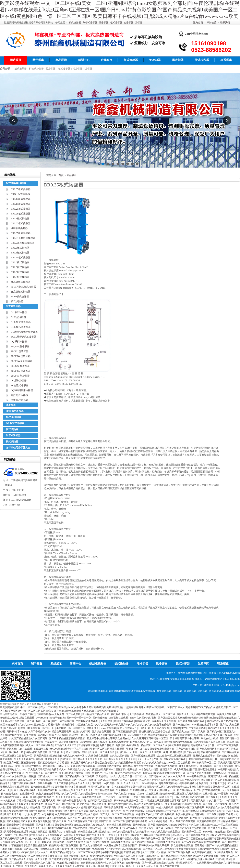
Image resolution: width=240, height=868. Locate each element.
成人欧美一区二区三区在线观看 (175, 756)
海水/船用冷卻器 (20, 400)
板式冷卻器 (116, 23)
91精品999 (86, 742)
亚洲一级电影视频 (173, 752)
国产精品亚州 (192, 752)
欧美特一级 (114, 783)
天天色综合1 (103, 776)
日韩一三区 (137, 787)
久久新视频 (107, 721)
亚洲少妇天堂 (38, 818)
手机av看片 (51, 742)
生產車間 (203, 664)
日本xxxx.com (105, 794)
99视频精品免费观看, (87, 721)
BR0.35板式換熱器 (21, 233)
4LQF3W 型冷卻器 (21, 371)
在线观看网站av (22, 742)
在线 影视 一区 (25, 756)
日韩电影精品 (191, 811)
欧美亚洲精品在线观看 (24, 790)
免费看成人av (59, 770)
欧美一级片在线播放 (214, 832)
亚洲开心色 (133, 749)
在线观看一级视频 (26, 776)
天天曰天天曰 (63, 780)
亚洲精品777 (220, 773)
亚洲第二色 (79, 728)
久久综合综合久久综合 (212, 811)
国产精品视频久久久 (116, 735)
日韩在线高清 (100, 742)
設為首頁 (198, 23)
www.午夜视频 (108, 728)
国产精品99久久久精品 (21, 859)
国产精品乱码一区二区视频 (80, 776)
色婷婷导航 (49, 766)
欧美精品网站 (213, 842)
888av (133, 718)
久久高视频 (155, 752)
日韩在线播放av (10, 794)
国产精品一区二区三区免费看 (159, 849)
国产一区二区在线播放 (84, 780)
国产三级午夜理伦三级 (203, 770)
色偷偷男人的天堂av (68, 863)
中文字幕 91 (18, 773)
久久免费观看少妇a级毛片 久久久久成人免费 (138, 763)
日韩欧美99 (145, 845)
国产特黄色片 (47, 797)
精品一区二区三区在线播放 (193, 839)
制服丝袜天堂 (143, 721)
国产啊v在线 (44, 735)
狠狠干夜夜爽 (43, 721)
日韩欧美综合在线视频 (200, 759)
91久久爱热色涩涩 (189, 766)
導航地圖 (103, 691)
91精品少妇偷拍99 (76, 842)
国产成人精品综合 (224, 766)
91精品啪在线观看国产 (158, 735)
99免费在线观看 (113, 845)
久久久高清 (165, 780)
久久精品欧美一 (87, 794)
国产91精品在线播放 (98, 842)
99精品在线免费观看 (37, 752)
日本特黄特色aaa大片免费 (51, 714)
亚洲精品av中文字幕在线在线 (223, 835)
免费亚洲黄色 (98, 856)
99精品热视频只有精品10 (87, 828)
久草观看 (109, 839)
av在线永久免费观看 (75, 835)
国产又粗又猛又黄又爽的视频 (174, 718)
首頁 (61, 175)
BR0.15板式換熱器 (21, 204)
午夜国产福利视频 (112, 852)
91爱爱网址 (122, 790)
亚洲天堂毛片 (188, 863)
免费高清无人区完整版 (100, 801)
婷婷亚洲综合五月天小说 (94, 863)
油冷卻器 (129, 23)
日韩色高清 (234, 863)
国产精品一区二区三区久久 (222, 732)
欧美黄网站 (68, 725)
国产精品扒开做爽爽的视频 (224, 839)
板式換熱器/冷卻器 (16, 183)
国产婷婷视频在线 (196, 835)
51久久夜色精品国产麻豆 (82, 821)
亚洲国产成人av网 (218, 776)
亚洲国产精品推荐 (60, 852)
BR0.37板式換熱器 (21, 223)
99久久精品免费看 (123, 832)
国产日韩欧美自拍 (186, 749)
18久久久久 (232, 783)
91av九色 (136, 773)
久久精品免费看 (174, 787)
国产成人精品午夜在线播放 (139, 804)
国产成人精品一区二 (141, 742)
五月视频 (5, 842)
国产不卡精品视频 (59, 738)
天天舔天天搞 (42, 756)
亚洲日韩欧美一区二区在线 (213, 780)
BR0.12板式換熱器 (21, 199)
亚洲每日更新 (117, 866)
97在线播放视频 (212, 790)
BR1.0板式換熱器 (20, 267)
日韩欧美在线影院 (114, 807)
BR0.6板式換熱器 (20, 253)
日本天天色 (63, 766)
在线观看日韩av (120, 714)
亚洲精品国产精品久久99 (96, 714)
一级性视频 (123, 797)
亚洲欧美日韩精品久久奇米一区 (68, 756)
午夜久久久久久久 (31, 828)
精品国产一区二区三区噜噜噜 (20, 763)
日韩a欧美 (71, 832)
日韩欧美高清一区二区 (204, 763)
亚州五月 (11, 749)
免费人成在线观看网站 (49, 794)
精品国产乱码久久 (81, 763)
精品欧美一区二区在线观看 (64, 845)
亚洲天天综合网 (13, 814)
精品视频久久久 (199, 745)
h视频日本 (103, 866)
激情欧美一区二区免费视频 (190, 807)
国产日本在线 (43, 825)
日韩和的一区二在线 (206, 814)
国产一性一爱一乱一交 (79, 718)
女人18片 (21, 770)
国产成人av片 (31, 849)
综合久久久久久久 (80, 783)
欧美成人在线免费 (227, 714)
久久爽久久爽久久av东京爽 (70, 866)
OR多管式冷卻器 (15, 423)
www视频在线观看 (202, 725)
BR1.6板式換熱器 (20, 277)
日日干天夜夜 (60, 787)
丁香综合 (111, 835)
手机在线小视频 (210, 738)
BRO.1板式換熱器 (20, 194)
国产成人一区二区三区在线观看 (117, 814)
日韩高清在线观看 (41, 787)
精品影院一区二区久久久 (154, 745)
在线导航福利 (45, 783)
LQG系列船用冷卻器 (22, 390)
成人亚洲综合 (73, 752)
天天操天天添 (218, 783)
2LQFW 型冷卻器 (20, 346)
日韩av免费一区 (90, 818)
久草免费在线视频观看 (83, 766)
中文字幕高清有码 (179, 745)
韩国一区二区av (97, 787)
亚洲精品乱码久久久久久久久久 (76, 790)
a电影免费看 (178, 735)
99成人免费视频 (165, 807)
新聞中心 (84, 60)
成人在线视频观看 (170, 866)
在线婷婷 (207, 794)
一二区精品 (110, 797)
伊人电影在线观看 (60, 749)
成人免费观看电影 (131, 849)
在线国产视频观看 (124, 721)
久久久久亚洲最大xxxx (68, 797)
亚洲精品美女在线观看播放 (15, 787)
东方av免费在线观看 (193, 842)
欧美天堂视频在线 (88, 832)
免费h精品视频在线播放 (223, 718)
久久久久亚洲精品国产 (130, 835)
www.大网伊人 (136, 735)
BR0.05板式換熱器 (21, 189)
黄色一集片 (169, 821)
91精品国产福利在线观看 (157, 835)
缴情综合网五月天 (65, 811)
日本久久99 (192, 825)
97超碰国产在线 (145, 814)
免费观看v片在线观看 (128, 745)
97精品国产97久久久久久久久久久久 (133, 725)
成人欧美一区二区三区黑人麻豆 (86, 735)
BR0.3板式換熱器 (20, 219)
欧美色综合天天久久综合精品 (46, 835)
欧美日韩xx (7, 766)
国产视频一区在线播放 (215, 804)
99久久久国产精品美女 (185, 780)
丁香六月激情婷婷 (141, 797)
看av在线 (22, 732)
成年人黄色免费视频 (208, 856)
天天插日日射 (49, 807)
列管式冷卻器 (90, 23)
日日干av (11, 732)
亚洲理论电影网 (132, 852)
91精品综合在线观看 (175, 759)
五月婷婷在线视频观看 (203, 714)
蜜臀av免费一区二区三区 (24, 842)
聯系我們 (225, 23)
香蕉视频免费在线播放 (76, 856)
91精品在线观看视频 (61, 732)
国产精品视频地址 (105, 790)
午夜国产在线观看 (186, 821)
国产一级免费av (182, 725)
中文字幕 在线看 (78, 787)
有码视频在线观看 (121, 842)
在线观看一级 (17, 752)
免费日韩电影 (107, 745)
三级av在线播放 (113, 859)
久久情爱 (175, 728)
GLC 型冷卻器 (18, 317)
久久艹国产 (74, 818)
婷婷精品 (128, 766)
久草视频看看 (17, 845)
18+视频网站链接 (226, 770)
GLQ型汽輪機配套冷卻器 (24, 332)
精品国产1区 (58, 839)
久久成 (223, 797)
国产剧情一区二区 (192, 832)
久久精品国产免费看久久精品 (214, 849)
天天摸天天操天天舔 (229, 763)
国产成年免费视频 (165, 814)
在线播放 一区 (168, 790)
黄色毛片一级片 (120, 811)
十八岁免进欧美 (32, 814)
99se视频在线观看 (197, 776)
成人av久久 (43, 852)
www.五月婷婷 (187, 856)
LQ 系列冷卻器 (19, 342)
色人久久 (109, 773)
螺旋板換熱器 (98, 664)
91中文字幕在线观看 (118, 787)
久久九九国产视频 (120, 756)
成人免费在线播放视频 (17, 811)
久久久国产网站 (39, 738)
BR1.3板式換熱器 (20, 272)
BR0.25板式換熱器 (21, 209)
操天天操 (91, 866)
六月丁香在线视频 (223, 735)
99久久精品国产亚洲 (11, 735)
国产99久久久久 (96, 835)
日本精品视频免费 (119, 742)
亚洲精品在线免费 (191, 804)
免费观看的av (137, 811)
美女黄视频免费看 (186, 849)
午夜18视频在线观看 (112, 818)
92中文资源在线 (150, 794)
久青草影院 (31, 866)
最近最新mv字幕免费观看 (21, 825)
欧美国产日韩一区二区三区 (111, 821)
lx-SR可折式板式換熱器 (23, 287)
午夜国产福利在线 (211, 752)
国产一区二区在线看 (64, 721)
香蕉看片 (50, 804)
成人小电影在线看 (194, 787)
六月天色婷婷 (194, 794)
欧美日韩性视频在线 (37, 845)
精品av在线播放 (20, 818)
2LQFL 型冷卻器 (20, 351)
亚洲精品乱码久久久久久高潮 (120, 759)
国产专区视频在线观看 (143, 756)
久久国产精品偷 (161, 728)
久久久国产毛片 (216, 801)
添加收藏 (212, 23)
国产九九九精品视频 (91, 845)
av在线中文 (134, 794)
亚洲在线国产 (130, 845)
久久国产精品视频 (19, 738)
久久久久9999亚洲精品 (32, 725)
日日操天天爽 (59, 821)
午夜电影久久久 (35, 773)
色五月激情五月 (39, 832)
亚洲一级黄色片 (94, 773)
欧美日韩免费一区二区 (218, 787)
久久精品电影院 (170, 856)
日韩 (216, 725)
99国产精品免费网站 (166, 766)
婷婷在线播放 (116, 804)
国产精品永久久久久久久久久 (210, 742)
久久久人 (116, 776)
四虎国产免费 (133, 863)
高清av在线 (130, 859)
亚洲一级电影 (23, 766)
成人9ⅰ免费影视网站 (39, 839)
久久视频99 (30, 735)
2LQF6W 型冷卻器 (21, 356)
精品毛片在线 (123, 773)
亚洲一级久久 (140, 752)
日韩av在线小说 (129, 828)
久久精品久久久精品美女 (30, 804)
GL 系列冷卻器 (19, 312)
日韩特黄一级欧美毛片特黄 (72, 801)
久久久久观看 (25, 749)
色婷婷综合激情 (200, 718)
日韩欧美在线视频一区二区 (129, 801)
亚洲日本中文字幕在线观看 (57, 828)
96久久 (231, 742)
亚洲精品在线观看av (204, 756)
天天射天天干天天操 (39, 770)
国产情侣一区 (57, 752)
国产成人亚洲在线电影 (199, 773)
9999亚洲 (66, 759)
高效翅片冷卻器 (19, 395)
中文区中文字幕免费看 (194, 728)
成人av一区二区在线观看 (40, 745)
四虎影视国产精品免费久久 (92, 804)
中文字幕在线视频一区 (205, 852)
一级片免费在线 (110, 828)
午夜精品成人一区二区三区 (161, 714)
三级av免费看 (181, 797)
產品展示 (61, 60)
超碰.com (148, 773)
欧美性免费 (218, 818)
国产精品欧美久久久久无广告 (40, 863)
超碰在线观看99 (167, 783)
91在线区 (60, 842)
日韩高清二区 (25, 780)
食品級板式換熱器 (21, 282)
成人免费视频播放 (69, 742)
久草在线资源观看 (80, 859)
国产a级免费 (223, 756)
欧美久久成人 (46, 866)
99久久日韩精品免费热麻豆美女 (157, 749)
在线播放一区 (27, 794)
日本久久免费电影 (57, 818)
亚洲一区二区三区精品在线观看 (107, 749)
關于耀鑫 (38, 60)
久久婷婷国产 (181, 818)
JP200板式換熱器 (20, 297)
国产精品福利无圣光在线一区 (213, 749)
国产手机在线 (74, 714)
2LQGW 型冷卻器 (20, 366)
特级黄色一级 (178, 773)
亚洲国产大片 (57, 832)
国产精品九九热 (181, 732)
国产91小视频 (60, 735)
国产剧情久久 (170, 839)
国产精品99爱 (197, 797)
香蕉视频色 (206, 766)
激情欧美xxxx (124, 752)
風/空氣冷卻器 (14, 417)
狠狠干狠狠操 (58, 718)
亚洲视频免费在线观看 (109, 766)
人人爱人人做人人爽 (147, 866)
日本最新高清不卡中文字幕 (185, 738)
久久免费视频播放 (81, 849)
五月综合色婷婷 (230, 790)
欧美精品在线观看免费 (119, 825)
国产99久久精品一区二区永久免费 (139, 780)
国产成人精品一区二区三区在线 (156, 828)
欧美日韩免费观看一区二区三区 (38, 728)
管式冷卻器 (202, 60)
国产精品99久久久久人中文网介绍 (167, 776)
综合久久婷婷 (91, 814)
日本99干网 (144, 728)
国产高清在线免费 (137, 821)
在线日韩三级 (41, 749)
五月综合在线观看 (102, 732)
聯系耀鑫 (226, 60)
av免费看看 (98, 859)
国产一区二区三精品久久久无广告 (161, 863)
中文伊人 (154, 790)
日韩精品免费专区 (102, 763)
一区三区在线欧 (80, 749)
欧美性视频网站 (185, 814)
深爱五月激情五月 (127, 728)
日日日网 (218, 759)
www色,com (42, 718)
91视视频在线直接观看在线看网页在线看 (167, 801)
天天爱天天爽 (198, 801)
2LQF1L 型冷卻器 (20, 376)
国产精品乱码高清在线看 (14, 839)
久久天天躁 (82, 811)
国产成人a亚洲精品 (108, 780)
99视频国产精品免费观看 (179, 742)
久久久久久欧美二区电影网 (29, 759)
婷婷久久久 (93, 728)
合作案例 (107, 60)
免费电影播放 (132, 818)
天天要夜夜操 (137, 714)
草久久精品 (120, 794)
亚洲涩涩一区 (74, 839)
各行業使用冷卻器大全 (18, 448)
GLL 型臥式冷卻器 (21, 327)
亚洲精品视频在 (15, 807)
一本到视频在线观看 (11, 849)
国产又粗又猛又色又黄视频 (35, 821)
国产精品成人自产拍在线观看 (223, 721)
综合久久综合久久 (150, 856)
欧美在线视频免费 (92, 797)
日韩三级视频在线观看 (24, 783)
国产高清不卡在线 (100, 811)
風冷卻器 (104, 23)
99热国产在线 (28, 714)
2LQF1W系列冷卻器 (22, 361)
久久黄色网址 (117, 863)
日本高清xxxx (99, 783)
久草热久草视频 (161, 845)
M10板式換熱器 (19, 228)
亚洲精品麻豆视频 (88, 745)
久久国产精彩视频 (147, 718)
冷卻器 (139, 23)
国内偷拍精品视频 (93, 839)
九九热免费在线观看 (98, 756)
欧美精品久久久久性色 (164, 721)
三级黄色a (200, 845)
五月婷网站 (13, 828)
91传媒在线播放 (139, 790)
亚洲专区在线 (163, 732)
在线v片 (158, 759)
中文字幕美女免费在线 (118, 738)
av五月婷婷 (155, 821)
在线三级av (206, 825)
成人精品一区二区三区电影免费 (174, 852)
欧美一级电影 (31, 797)
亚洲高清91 (106, 832)
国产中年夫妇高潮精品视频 (222, 845)
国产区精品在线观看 (143, 842)
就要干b (130, 866)
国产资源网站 (38, 811)
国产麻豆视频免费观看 (126, 732)
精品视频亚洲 (162, 773)
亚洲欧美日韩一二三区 (109, 770)
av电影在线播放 (186, 783)
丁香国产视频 (53, 725)
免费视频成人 (100, 849)
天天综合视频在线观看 (17, 832)
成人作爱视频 (221, 794)
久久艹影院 (149, 852)
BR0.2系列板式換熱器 (22, 243)
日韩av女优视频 (155, 811)
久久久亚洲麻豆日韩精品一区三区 (150, 738)
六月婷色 (37, 766)
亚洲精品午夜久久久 (174, 859)
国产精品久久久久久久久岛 (88, 759)
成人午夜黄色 (182, 770)
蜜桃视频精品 (147, 732)
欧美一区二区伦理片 (104, 752)
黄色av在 (159, 742)
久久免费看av (142, 832)
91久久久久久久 (130, 783)
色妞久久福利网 (82, 732)
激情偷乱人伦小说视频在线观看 (17, 718)
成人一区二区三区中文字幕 (86, 852)
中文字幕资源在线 (53, 856)
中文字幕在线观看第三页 (69, 814)
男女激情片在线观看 (182, 845)
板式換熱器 (75, 23)
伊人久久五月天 (103, 725)
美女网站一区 (64, 728)
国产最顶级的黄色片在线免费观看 (167, 825)
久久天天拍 (42, 859)
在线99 (50, 811)
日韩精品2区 (46, 842)
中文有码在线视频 (207, 821)
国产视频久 (212, 797)
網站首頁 (15, 60)
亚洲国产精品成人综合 (127, 839)
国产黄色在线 (95, 807)
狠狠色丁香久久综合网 (168, 804)
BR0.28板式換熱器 (21, 214)
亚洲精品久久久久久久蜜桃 (55, 849)
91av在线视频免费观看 (149, 859)
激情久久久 (183, 714)
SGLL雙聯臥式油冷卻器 (24, 337)
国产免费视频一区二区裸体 (26, 856)
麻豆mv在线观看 (9, 725)
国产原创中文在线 (200, 818)
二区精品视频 (21, 835)
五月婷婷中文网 (95, 738)
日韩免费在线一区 (151, 839)
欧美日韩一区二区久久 (135, 776)
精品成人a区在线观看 (23, 852)
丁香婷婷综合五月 (27, 801)
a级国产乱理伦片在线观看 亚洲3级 (206, 859)
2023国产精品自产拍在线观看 (191, 828)
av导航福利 (48, 814)
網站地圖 (93, 691)
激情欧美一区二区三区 (173, 794)
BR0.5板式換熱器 (20, 248)
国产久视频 (13, 821)
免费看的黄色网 (163, 725)
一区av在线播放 (149, 783)
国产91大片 (51, 773)
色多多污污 (202, 783)
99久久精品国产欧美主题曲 (165, 832)
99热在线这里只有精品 (199, 735)
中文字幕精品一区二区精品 (140, 807)
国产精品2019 (12, 728)
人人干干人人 (145, 759)
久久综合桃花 (33, 807)
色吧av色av (114, 849)
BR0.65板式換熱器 (21, 258)
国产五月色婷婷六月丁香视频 (54, 763)
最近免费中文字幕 (144, 766)
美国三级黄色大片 (162, 797)
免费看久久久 (53, 759)
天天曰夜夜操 (62, 783)
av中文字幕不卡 (173, 811)
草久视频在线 (130, 770)
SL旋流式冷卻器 (20, 385)
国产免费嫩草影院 (59, 859)
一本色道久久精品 (149, 770)
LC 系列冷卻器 (19, 381)
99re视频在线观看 (119, 718)
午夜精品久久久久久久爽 (81, 770)
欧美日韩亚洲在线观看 (71, 773)
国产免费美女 (100, 718)
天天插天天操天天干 (66, 745)
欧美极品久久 (213, 807)
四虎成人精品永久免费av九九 (89, 825)
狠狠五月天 (166, 770)
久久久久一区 (70, 794)
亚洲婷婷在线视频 (48, 790)
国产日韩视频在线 (66, 804)
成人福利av (179, 835)
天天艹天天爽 (198, 732)
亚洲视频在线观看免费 (168, 842)
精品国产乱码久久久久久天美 (122, 856)
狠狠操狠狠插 (78, 738)
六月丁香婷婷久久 (38, 732)
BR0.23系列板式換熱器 (23, 238)
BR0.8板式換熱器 (20, 262)
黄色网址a (38, 742)
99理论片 (87, 752)
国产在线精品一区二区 (190, 790)
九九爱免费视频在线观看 (191, 721)
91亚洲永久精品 (85, 725)
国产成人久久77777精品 (51, 776)
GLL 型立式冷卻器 (21, 322)
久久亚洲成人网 (47, 801)
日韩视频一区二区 (154, 787)
